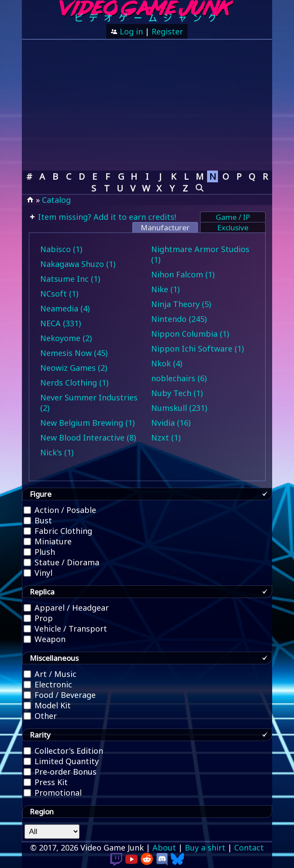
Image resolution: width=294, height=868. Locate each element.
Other (41, 716)
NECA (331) (61, 323)
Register (167, 31)
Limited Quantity (62, 761)
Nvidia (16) (171, 423)
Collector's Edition (64, 751)
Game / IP (233, 217)
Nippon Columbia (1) (190, 334)
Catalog (56, 200)
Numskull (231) (179, 408)
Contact (249, 847)
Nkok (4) (167, 363)
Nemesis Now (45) (74, 353)
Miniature (48, 541)
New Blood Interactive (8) (88, 437)
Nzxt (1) (166, 437)
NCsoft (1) (59, 294)
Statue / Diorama (62, 562)
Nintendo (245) (179, 319)
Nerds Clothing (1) (74, 383)
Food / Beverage (60, 695)
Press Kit (46, 782)
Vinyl (38, 573)
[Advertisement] (147, 105)
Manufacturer (165, 227)
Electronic (48, 684)
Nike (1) (165, 289)
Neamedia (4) (65, 308)
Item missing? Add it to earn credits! (106, 217)
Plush (40, 552)
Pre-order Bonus (61, 772)
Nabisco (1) (61, 249)
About (164, 847)
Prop (39, 618)
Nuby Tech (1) (177, 393)
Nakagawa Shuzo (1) (78, 264)
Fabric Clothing (58, 531)
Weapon (45, 639)
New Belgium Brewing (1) (87, 423)
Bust (38, 520)
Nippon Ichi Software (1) (197, 349)
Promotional (53, 793)
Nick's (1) (57, 452)
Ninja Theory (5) (181, 304)
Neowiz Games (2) (74, 368)
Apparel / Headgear (67, 608)
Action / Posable (60, 510)
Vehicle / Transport (66, 629)
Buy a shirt (205, 847)
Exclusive (233, 227)
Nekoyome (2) (66, 338)
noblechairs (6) (179, 378)
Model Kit (48, 705)
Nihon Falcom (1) (183, 274)
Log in (130, 31)
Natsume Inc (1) (70, 279)
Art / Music (50, 674)
